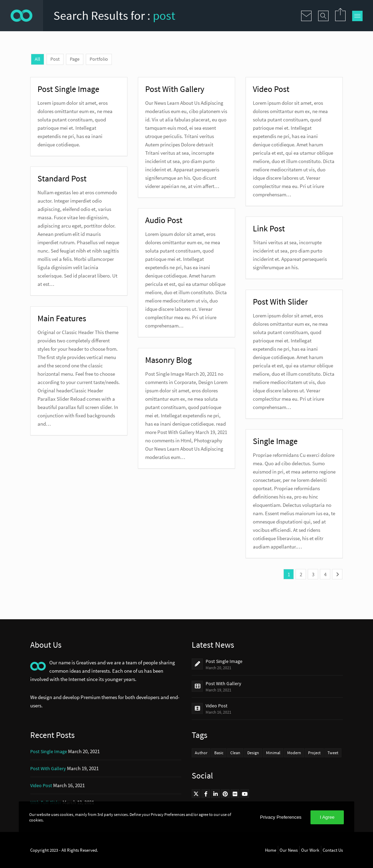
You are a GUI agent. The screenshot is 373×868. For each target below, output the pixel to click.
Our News (289, 850)
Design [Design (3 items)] (253, 753)
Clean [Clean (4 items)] (235, 753)
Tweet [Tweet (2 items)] (333, 753)
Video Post (217, 706)
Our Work (310, 850)
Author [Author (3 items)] (201, 753)
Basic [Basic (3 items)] (219, 753)
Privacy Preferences (281, 817)
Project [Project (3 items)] (314, 753)
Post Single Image (224, 661)
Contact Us (333, 850)
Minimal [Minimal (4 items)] (273, 753)
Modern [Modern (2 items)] (294, 753)
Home (271, 850)
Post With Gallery (223, 683)
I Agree (327, 817)
